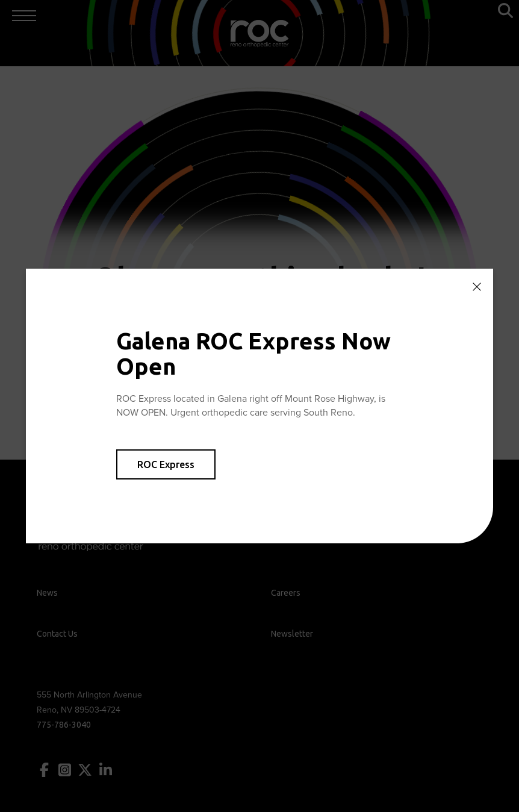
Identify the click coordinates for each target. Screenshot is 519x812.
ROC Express (166, 464)
